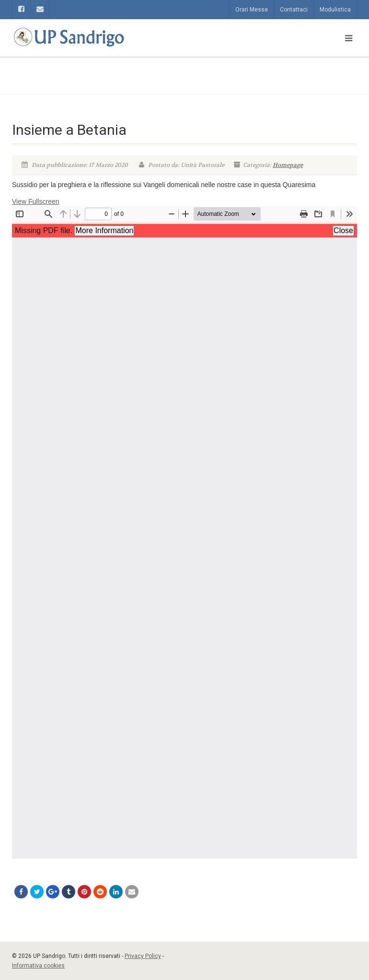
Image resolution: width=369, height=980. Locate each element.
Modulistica (335, 10)
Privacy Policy (143, 956)
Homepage (288, 165)
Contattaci (294, 10)
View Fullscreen (36, 201)
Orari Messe (252, 10)
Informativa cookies (38, 966)
